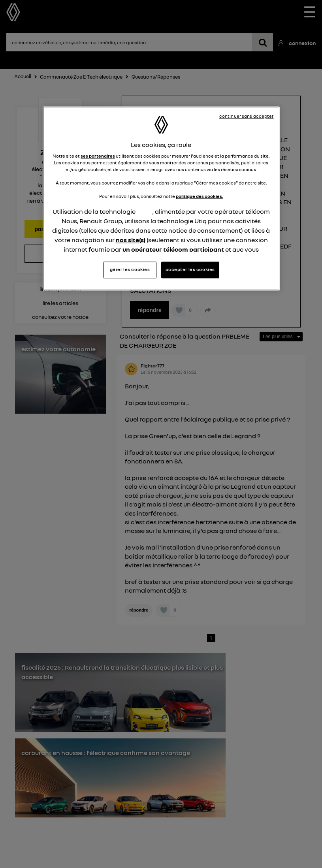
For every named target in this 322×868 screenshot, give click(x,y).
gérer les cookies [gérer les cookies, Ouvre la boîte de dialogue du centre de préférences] (130, 269)
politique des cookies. (200, 197)
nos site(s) (131, 240)
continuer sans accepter (247, 116)
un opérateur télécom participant (173, 250)
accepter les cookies (190, 269)
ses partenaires (98, 156)
